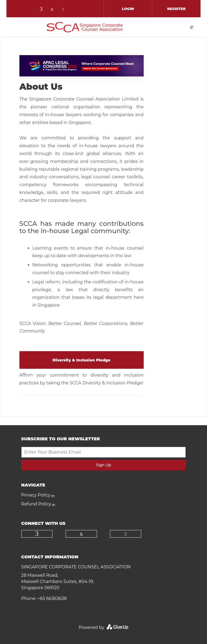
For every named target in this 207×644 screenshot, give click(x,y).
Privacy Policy (36, 495)
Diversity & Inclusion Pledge (82, 360)
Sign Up (103, 465)
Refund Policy (36, 504)
